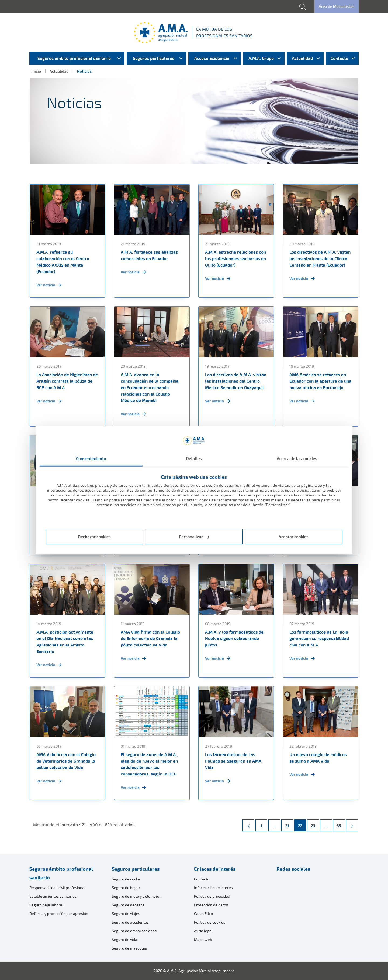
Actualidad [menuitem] (302, 58)
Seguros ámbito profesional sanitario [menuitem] (74, 58)
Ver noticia (49, 285)
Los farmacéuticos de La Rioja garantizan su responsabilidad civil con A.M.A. (319, 638)
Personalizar (194, 537)
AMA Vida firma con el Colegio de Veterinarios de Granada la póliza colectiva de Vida (66, 761)
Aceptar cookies (294, 537)
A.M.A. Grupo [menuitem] (261, 58)
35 (341, 824)
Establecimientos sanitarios (53, 896)
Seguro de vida (124, 939)
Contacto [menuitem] (339, 58)
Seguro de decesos (128, 905)
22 (302, 824)
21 (289, 824)
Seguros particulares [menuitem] (154, 58)
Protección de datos (211, 905)
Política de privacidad (212, 896)
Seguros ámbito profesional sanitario (61, 873)
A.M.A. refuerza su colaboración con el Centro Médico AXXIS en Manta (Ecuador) (63, 262)
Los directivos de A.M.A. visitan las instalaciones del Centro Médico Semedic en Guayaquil (236, 381)
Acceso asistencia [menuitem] (212, 58)
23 (315, 824)
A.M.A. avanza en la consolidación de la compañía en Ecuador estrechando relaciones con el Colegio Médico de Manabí (150, 387)
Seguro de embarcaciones (134, 931)
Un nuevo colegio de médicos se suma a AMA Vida (318, 758)
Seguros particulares (136, 869)
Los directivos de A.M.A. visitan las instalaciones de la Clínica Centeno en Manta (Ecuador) (320, 258)
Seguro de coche (126, 879)
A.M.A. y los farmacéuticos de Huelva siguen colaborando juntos (234, 638)
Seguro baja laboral (46, 905)
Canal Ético (203, 913)
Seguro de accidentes (130, 922)
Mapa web (203, 939)
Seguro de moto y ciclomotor (136, 896)
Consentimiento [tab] (91, 458)
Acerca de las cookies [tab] (297, 458)
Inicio (36, 71)
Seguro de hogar (126, 888)
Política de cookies (210, 922)
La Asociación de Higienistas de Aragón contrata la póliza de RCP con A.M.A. (67, 381)
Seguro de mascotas (129, 948)
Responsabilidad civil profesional (57, 888)
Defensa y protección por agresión (59, 913)
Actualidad (59, 71)
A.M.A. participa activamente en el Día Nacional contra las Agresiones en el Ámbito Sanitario (65, 642)
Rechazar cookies (94, 537)
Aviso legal (203, 931)
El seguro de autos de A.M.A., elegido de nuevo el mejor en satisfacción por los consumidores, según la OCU (149, 764)
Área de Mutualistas (337, 6)
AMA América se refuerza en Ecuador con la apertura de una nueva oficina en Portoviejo (320, 381)
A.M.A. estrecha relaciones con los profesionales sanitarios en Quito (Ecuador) (235, 258)
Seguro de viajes (126, 913)
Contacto (202, 879)
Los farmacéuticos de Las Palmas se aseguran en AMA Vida (233, 761)
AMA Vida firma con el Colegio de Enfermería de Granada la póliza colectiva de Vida (150, 638)
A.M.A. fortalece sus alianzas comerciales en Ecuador (149, 255)
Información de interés (213, 888)
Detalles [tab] (194, 458)
